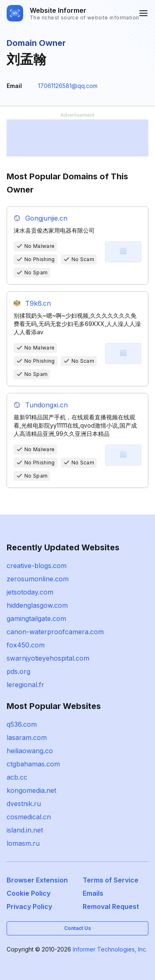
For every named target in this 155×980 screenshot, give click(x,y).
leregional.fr (25, 685)
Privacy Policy (29, 906)
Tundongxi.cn (46, 405)
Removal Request (111, 906)
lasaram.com (27, 737)
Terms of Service (111, 880)
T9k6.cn (38, 303)
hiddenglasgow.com (37, 605)
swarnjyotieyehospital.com (48, 658)
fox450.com (26, 645)
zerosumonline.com (38, 579)
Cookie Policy (29, 893)
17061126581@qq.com (68, 86)
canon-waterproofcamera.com (55, 632)
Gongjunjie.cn (46, 218)
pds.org (18, 671)
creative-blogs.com (37, 566)
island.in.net (25, 830)
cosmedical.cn (29, 817)
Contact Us (77, 928)
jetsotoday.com (30, 592)
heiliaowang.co (30, 751)
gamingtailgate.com (36, 618)
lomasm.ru (23, 843)
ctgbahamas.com (33, 764)
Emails (93, 893)
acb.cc (17, 777)
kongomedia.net (31, 790)
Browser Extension (37, 880)
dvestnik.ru (24, 804)
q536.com (22, 724)
